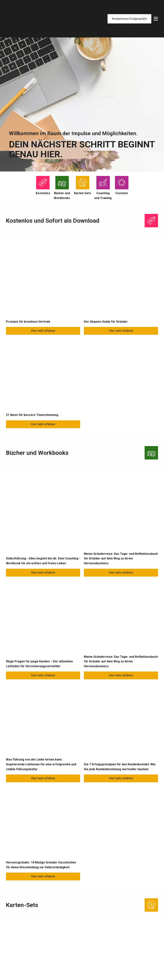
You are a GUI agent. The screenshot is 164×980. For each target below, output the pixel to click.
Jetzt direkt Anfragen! (82, 778)
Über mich (86, 927)
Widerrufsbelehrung (117, 949)
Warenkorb (111, 933)
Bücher (55, 927)
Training (11, 938)
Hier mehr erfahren (43, 234)
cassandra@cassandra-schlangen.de (124, 875)
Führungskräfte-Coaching (22, 927)
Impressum (131, 969)
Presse (55, 933)
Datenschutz (148, 969)
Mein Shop (111, 927)
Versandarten (113, 944)
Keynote (11, 949)
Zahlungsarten (113, 938)
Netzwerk (86, 938)
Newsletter (57, 938)
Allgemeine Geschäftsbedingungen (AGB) (131, 955)
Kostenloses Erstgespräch (129, 8)
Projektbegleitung (18, 933)
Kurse (10, 944)
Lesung (11, 955)
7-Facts (85, 933)
